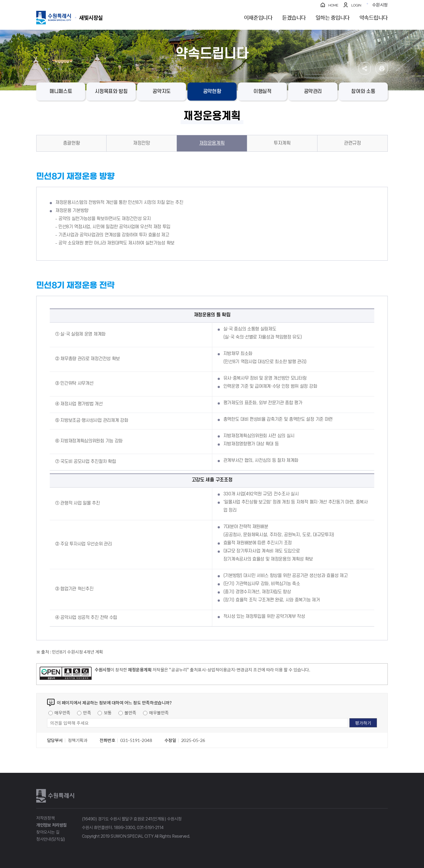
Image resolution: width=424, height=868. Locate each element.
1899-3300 (124, 828)
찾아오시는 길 (48, 832)
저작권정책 (45, 818)
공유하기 (365, 68)
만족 (87, 713)
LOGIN (356, 5)
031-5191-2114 (150, 828)
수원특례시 (55, 796)
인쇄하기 (382, 68)
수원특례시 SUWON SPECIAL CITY (91, 17)
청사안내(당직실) (51, 839)
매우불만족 (159, 713)
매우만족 (62, 713)
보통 (108, 713)
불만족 (130, 713)
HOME (333, 5)
